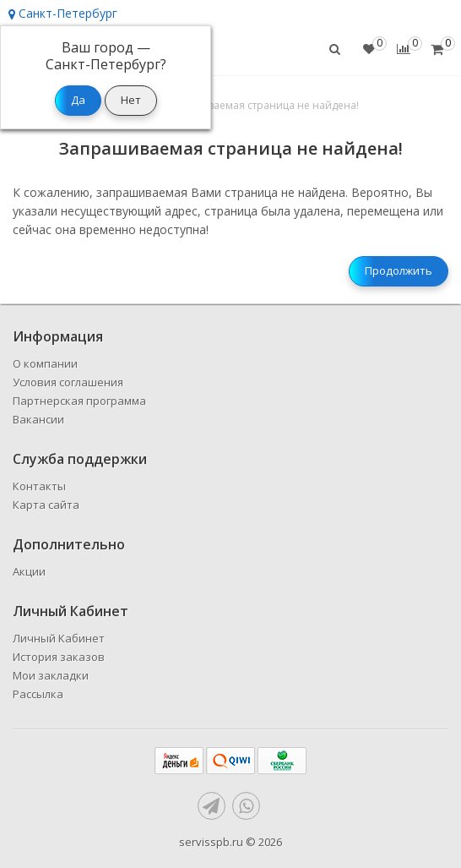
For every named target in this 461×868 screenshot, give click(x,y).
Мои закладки (51, 675)
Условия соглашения (68, 382)
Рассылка (38, 694)
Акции (29, 571)
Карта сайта (46, 505)
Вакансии (38, 419)
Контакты (39, 486)
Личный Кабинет (59, 638)
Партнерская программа (79, 401)
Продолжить (399, 270)
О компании (45, 363)
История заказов (59, 657)
